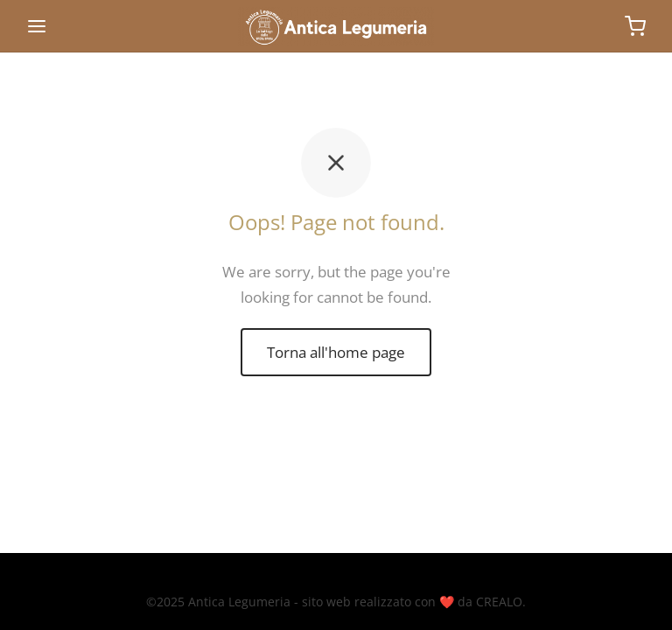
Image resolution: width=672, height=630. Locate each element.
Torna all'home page (336, 352)
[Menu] (37, 26)
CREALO (499, 602)
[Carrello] (635, 26)
